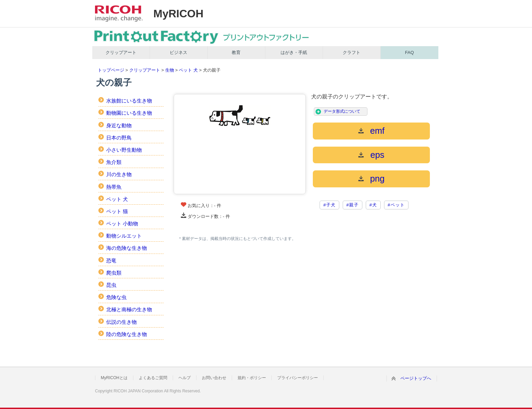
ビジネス (178, 52)
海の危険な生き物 (127, 248)
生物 (170, 70)
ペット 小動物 (122, 224)
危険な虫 (116, 297)
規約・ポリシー (252, 378)
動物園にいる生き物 (129, 113)
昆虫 (111, 285)
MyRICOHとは (114, 378)
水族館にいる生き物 (129, 101)
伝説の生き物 (121, 322)
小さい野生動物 (124, 150)
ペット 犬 (188, 70)
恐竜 (111, 261)
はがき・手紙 (294, 52)
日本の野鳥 (119, 138)
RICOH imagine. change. (119, 14)
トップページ (111, 70)
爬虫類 (114, 273)
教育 (236, 52)
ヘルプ (185, 378)
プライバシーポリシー (298, 378)
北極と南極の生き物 (129, 309)
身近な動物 (119, 125)
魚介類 (114, 162)
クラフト (351, 52)
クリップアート (121, 52)
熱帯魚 (114, 187)
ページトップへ (416, 378)
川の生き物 (119, 174)
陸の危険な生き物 (127, 334)
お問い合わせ (214, 378)
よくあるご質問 (153, 378)
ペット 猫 (117, 211)
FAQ (410, 52)
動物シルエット (124, 236)
